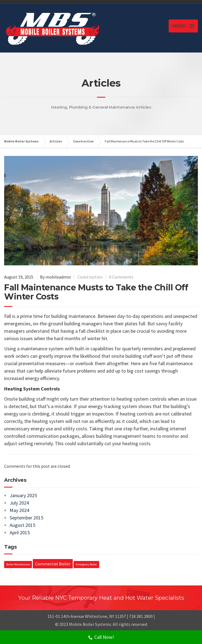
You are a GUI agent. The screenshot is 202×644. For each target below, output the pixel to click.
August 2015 (22, 525)
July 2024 (19, 503)
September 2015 (26, 518)
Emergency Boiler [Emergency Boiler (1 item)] (86, 564)
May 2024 (19, 510)
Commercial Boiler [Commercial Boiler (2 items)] (53, 564)
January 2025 (23, 495)
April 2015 (20, 532)
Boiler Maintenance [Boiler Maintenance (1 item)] (18, 564)
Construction (90, 277)
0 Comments (121, 277)
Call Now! (101, 638)
